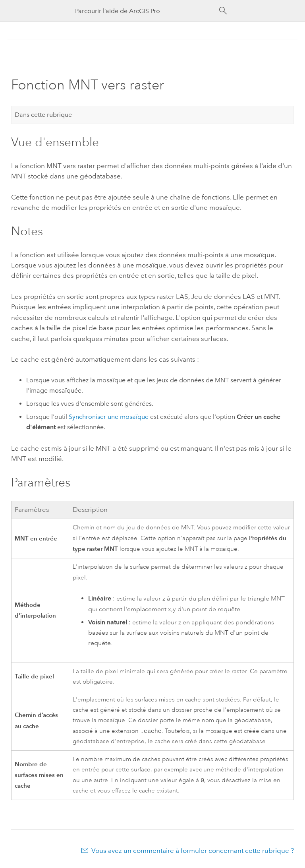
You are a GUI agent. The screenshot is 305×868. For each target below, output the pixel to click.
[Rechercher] (223, 11)
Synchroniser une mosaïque (109, 417)
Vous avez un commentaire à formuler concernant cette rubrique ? (193, 852)
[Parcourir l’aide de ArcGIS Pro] (145, 11)
